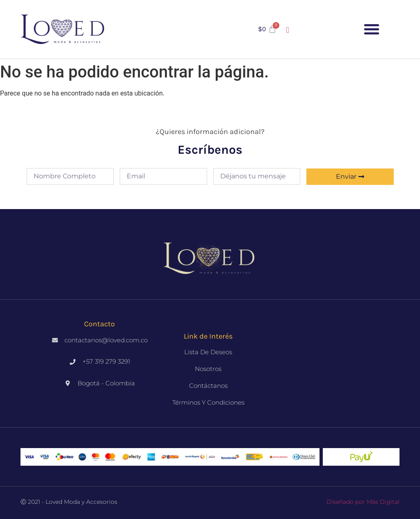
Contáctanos (208, 386)
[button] (372, 29)
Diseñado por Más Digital (363, 502)
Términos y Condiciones (208, 402)
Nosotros (208, 369)
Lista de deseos (208, 352)
